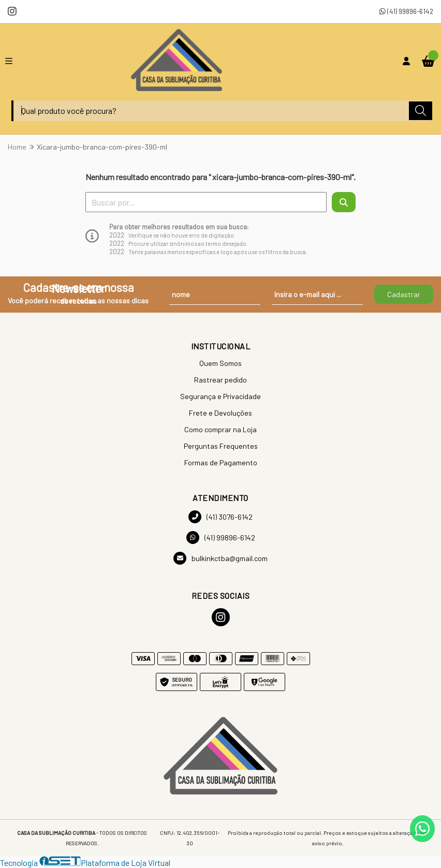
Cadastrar (404, 294)
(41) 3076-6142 (220, 517)
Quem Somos (220, 363)
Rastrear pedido (220, 380)
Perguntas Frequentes (221, 446)
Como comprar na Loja (220, 429)
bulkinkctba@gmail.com (220, 558)
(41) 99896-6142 (406, 11)
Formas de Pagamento (221, 462)
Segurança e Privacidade (220, 396)
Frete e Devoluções (220, 413)
